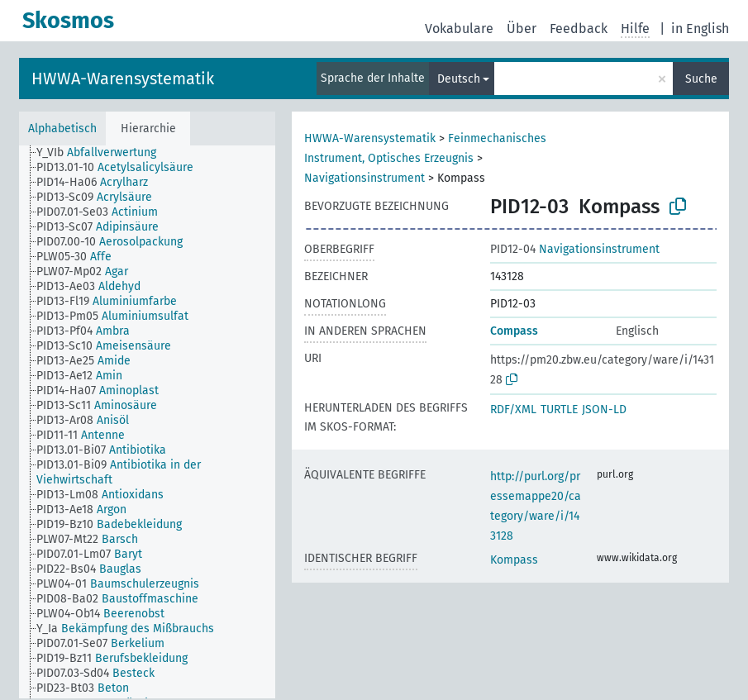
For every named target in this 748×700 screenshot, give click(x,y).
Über (522, 29)
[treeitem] (103, 153)
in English (700, 29)
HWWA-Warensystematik (123, 79)
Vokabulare (459, 29)
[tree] (147, 422)
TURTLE (559, 410)
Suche (701, 79)
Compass (514, 331)
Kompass (514, 560)
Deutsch (459, 79)
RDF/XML (513, 410)
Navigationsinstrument (364, 178)
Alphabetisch (62, 129)
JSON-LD (604, 410)
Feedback (579, 29)
